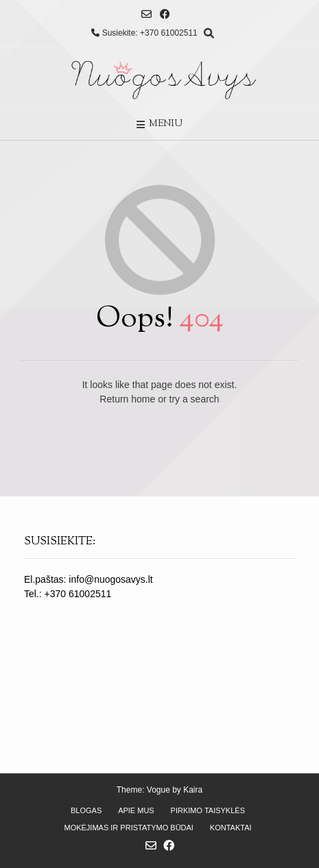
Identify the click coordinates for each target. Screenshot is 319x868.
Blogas (86, 810)
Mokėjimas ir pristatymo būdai (128, 828)
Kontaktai (231, 828)
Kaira (193, 790)
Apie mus (136, 810)
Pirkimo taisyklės (208, 810)
